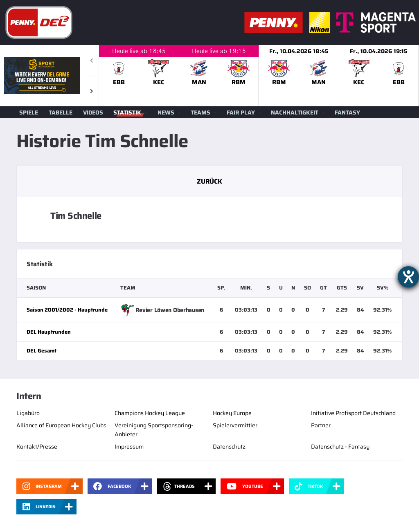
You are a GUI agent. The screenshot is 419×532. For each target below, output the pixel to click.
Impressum (129, 447)
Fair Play (241, 112)
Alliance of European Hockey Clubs (61, 425)
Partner (321, 425)
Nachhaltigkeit (295, 112)
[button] (91, 91)
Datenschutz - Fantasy (340, 447)
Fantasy (347, 112)
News (166, 112)
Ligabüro (28, 413)
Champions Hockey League (150, 413)
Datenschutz (229, 447)
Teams (200, 112)
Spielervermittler (235, 425)
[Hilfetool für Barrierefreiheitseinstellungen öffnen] (408, 277)
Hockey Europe (232, 413)
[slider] (259, 76)
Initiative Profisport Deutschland (353, 413)
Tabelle (61, 112)
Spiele (29, 112)
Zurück (209, 181)
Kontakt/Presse (37, 447)
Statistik (127, 112)
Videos (93, 112)
